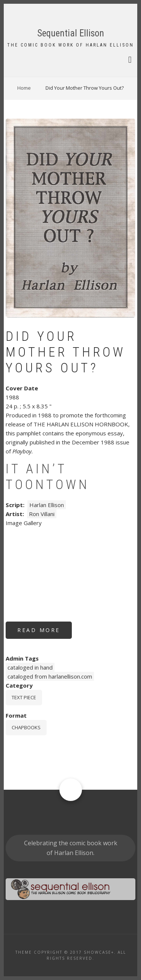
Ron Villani (42, 514)
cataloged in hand (30, 667)
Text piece (24, 697)
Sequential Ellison (71, 33)
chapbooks (26, 727)
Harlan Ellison (47, 505)
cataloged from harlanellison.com (50, 676)
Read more (45, 633)
